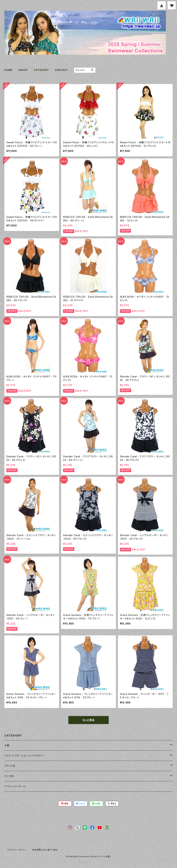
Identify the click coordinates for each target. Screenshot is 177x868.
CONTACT (61, 70)
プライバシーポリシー (17, 850)
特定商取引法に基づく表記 (45, 850)
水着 (7, 745)
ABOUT (23, 70)
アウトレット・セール (15, 786)
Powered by (88, 862)
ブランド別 (10, 766)
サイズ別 (9, 776)
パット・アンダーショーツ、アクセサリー (25, 756)
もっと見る (88, 720)
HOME (8, 70)
